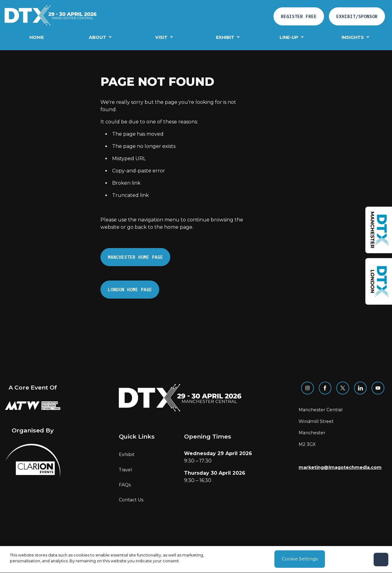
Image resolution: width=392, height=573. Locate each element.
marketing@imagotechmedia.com (340, 467)
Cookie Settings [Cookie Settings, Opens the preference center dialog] (300, 560)
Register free (299, 16)
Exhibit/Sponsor (357, 16)
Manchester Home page (135, 257)
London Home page (130, 290)
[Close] (381, 561)
